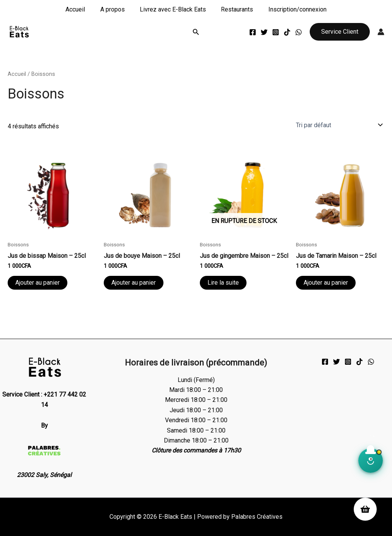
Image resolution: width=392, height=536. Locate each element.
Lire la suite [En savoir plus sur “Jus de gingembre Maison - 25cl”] (223, 283)
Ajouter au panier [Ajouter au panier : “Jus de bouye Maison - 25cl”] (134, 283)
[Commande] (339, 125)
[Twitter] (264, 32)
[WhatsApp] (299, 32)
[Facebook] (253, 32)
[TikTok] (287, 32)
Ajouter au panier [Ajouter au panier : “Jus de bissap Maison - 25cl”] (38, 283)
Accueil (81, 9)
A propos (115, 9)
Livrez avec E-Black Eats (173, 9)
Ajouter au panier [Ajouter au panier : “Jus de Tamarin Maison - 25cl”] (326, 283)
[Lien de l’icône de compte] (381, 32)
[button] (196, 32)
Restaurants (234, 9)
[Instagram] (276, 32)
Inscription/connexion (292, 9)
